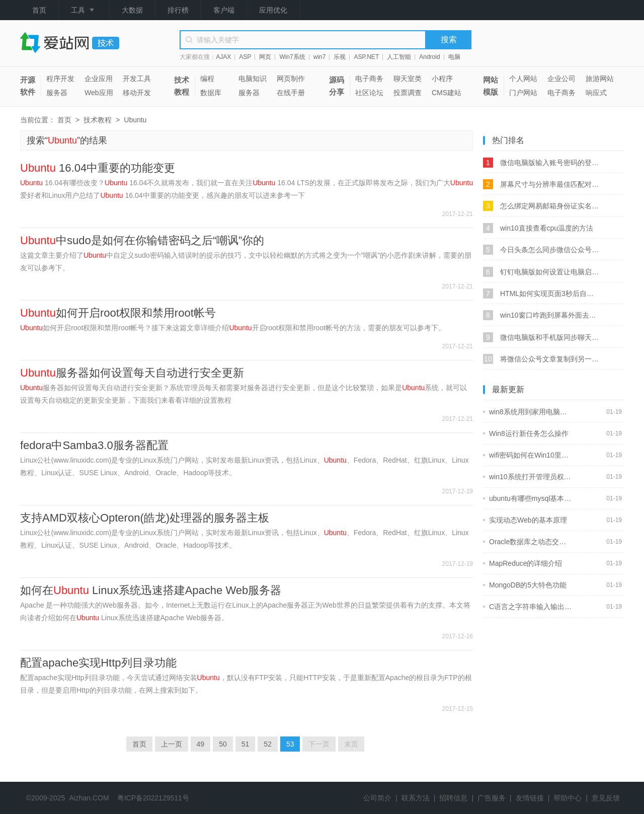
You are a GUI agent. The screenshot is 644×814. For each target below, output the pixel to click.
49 (201, 744)
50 (223, 744)
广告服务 (492, 798)
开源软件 (28, 86)
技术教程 (182, 86)
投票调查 (408, 93)
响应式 (596, 93)
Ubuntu (135, 120)
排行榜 (178, 10)
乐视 (340, 57)
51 (246, 744)
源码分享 (337, 86)
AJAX (223, 57)
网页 (265, 57)
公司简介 (377, 798)
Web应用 (99, 93)
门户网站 (523, 93)
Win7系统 (292, 57)
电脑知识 (253, 79)
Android (429, 57)
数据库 (211, 93)
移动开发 (137, 93)
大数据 (132, 10)
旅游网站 (600, 79)
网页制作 (291, 79)
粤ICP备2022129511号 (153, 798)
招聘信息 (453, 798)
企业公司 (561, 79)
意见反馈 (606, 798)
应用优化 (273, 10)
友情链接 (530, 798)
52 (268, 744)
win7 (320, 57)
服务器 (57, 93)
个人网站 (523, 79)
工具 (84, 11)
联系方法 (416, 798)
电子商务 (369, 79)
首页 (39, 10)
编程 (207, 79)
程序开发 (60, 79)
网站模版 (491, 86)
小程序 (442, 79)
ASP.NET (366, 57)
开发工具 (137, 79)
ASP (245, 57)
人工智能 (399, 57)
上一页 (172, 744)
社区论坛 (369, 93)
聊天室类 (408, 79)
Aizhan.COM (89, 798)
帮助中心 (568, 798)
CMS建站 (447, 93)
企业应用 (99, 79)
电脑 (454, 57)
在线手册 (291, 93)
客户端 (224, 10)
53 (290, 744)
